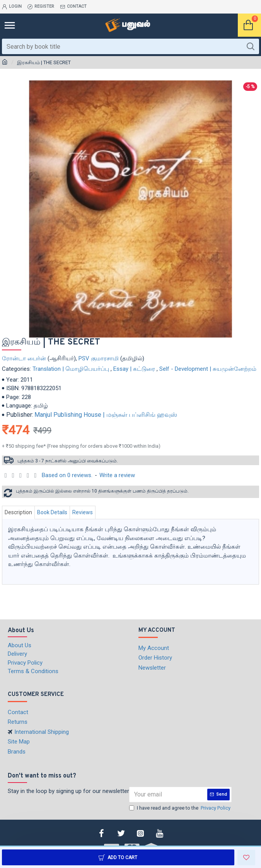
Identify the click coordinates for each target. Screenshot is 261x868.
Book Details (52, 512)
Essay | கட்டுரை (134, 369)
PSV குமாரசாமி (99, 358)
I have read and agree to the (180, 808)
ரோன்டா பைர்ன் (24, 358)
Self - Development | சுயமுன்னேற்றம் (208, 369)
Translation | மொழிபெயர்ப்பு (71, 369)
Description (18, 512)
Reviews (83, 512)
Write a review (117, 475)
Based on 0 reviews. (67, 475)
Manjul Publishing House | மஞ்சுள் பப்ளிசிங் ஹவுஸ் (106, 415)
